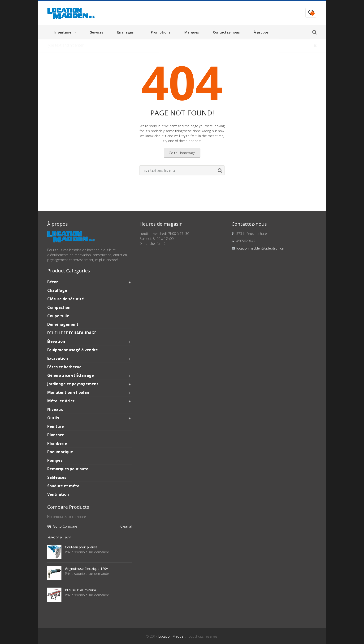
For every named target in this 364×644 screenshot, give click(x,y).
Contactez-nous (226, 32)
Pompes (55, 460)
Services (97, 32)
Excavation (90, 359)
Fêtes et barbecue (64, 367)
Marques (192, 32)
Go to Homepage (182, 153)
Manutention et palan (90, 393)
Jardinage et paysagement (90, 384)
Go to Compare (65, 526)
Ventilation (58, 494)
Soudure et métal (64, 486)
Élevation (90, 342)
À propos (261, 32)
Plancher (56, 435)
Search (220, 171)
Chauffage (57, 290)
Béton (90, 282)
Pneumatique (60, 452)
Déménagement (63, 324)
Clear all (126, 526)
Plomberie (57, 443)
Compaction (59, 307)
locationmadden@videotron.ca (260, 248)
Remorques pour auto (68, 469)
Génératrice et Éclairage (90, 376)
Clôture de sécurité (66, 299)
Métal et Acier (90, 401)
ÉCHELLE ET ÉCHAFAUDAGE (72, 333)
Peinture (56, 426)
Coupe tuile (58, 316)
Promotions (160, 32)
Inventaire (63, 32)
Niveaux (55, 409)
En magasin (127, 32)
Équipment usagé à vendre (73, 350)
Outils (90, 418)
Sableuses (57, 477)
